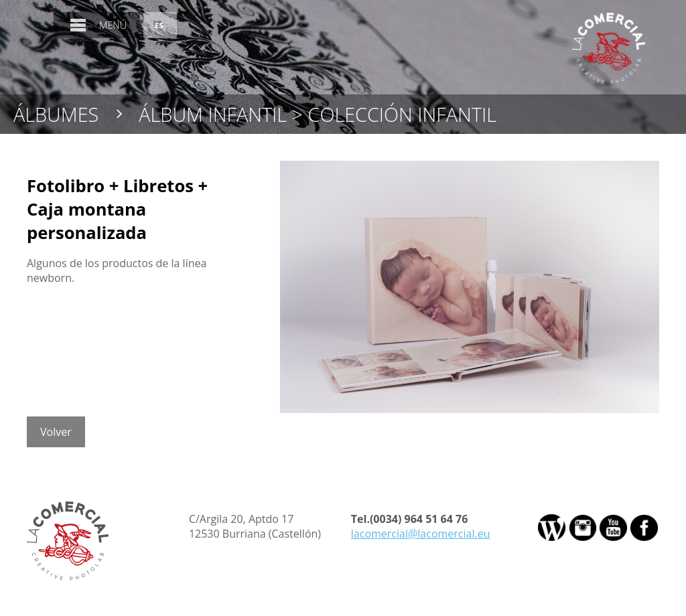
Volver (56, 432)
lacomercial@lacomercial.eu (421, 534)
